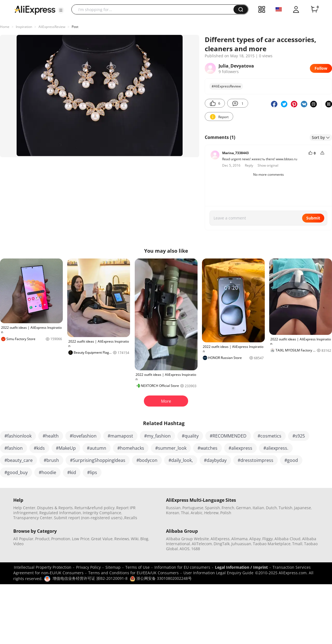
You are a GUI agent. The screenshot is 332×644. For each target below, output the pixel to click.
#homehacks (131, 448)
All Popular (23, 539)
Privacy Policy (88, 567)
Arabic (197, 513)
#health (51, 436)
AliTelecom (202, 544)
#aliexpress (240, 448)
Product (42, 539)
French (228, 508)
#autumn (97, 448)
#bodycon (147, 460)
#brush (51, 460)
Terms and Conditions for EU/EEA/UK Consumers (133, 573)
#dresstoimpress (256, 460)
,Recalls (130, 518)
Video (18, 544)
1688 (196, 549)
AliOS (185, 549)
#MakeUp (66, 448)
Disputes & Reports (55, 508)
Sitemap (113, 567)
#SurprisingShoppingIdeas (98, 460)
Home (5, 27)
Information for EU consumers (182, 567)
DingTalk (222, 544)
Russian (173, 508)
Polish (226, 513)
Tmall (297, 544)
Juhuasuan (241, 544)
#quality (190, 436)
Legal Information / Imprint (241, 567)
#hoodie (47, 472)
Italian (258, 508)
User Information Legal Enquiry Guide (218, 573)
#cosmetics (269, 436)
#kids (39, 448)
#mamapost (120, 436)
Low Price (81, 539)
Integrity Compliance (102, 513)
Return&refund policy (94, 508)
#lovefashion (83, 436)
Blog (144, 539)
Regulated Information (60, 513)
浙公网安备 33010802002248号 (161, 578)
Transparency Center (33, 518)
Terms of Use (138, 567)
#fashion (14, 448)
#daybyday (215, 460)
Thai (185, 513)
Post (75, 27)
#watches (207, 448)
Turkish (286, 508)
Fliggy (268, 539)
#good (291, 460)
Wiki (135, 539)
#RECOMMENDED (228, 436)
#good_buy (16, 472)
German (243, 508)
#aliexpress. (276, 448)
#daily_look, (181, 460)
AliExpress (220, 539)
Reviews (122, 539)
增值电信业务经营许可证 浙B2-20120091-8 (90, 578)
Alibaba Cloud (287, 539)
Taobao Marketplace (272, 544)
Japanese (303, 508)
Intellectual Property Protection (43, 567)
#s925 (299, 436)
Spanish (212, 508)
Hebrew (211, 513)
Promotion (61, 539)
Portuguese (193, 508)
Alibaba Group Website (187, 539)
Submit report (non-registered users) (88, 518)
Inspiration (24, 27)
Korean (173, 513)
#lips (92, 472)
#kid (72, 472)
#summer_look (171, 448)
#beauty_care (19, 460)
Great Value (102, 539)
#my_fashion (157, 436)
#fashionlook (18, 436)
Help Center (24, 508)
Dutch (271, 508)
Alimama (239, 539)
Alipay (255, 539)
